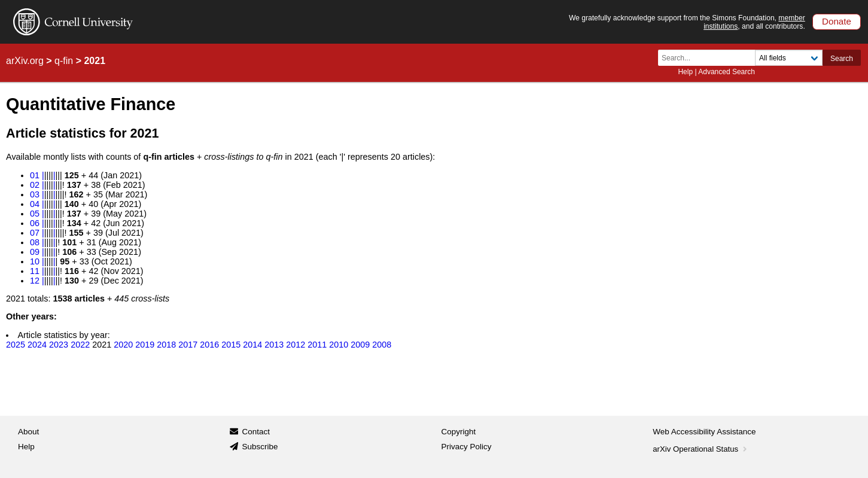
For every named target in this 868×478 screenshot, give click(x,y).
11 (35, 271)
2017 (188, 345)
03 (35, 194)
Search (842, 59)
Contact (256, 432)
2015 (231, 345)
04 (35, 204)
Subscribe (260, 447)
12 (35, 281)
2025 (16, 345)
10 (35, 261)
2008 (382, 345)
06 (35, 223)
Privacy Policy (467, 447)
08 (35, 242)
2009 (360, 345)
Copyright (459, 432)
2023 (59, 345)
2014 (252, 345)
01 (35, 175)
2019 (145, 345)
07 (35, 233)
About (28, 432)
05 (35, 214)
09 (35, 252)
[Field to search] (789, 58)
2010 (339, 345)
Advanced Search (727, 72)
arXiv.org (25, 61)
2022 (80, 345)
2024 (37, 345)
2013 (274, 345)
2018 (166, 345)
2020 (123, 345)
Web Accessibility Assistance (704, 432)
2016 (209, 345)
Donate (837, 21)
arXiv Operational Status (701, 449)
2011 (317, 345)
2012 (296, 345)
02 (35, 185)
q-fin (64, 61)
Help (685, 72)
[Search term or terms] (710, 58)
